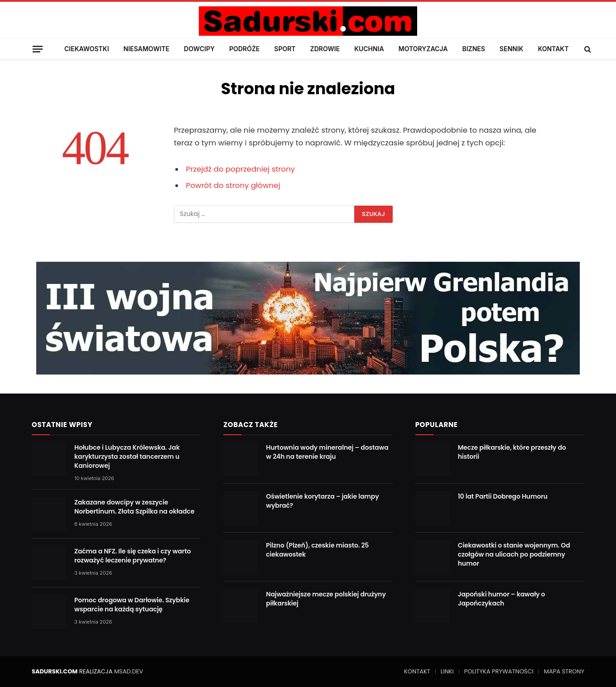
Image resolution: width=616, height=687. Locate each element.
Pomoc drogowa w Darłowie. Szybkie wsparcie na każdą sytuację (132, 605)
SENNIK (512, 49)
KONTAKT (553, 49)
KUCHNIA (369, 49)
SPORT (285, 49)
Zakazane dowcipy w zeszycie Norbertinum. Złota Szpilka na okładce (134, 507)
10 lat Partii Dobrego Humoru (503, 496)
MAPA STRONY (564, 671)
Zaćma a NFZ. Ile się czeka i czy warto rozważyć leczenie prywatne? (132, 556)
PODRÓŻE (244, 49)
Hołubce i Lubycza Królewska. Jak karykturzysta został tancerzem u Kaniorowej (127, 456)
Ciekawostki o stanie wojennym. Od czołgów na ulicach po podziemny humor (514, 554)
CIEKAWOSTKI (87, 49)
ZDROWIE (325, 49)
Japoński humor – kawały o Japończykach (502, 599)
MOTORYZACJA (423, 49)
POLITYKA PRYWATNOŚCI (499, 671)
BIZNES (473, 49)
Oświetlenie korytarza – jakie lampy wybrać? (322, 501)
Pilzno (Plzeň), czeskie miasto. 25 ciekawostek (317, 550)
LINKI (447, 671)
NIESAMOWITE (147, 49)
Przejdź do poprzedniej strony (241, 169)
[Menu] (38, 49)
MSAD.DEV (129, 671)
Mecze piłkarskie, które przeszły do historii (512, 452)
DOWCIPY (199, 49)
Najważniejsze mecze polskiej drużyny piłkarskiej (326, 599)
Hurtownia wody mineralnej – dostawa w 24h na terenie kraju (327, 452)
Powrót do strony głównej (233, 185)
